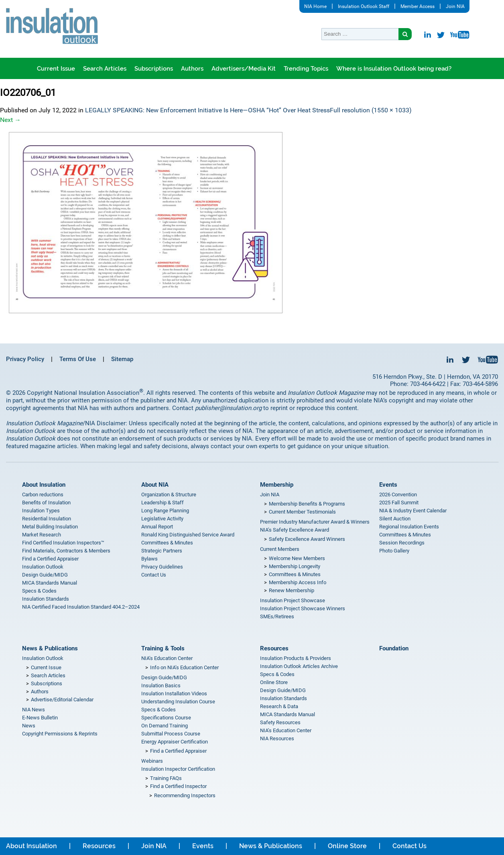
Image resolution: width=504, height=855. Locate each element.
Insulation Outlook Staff (364, 6)
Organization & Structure (169, 495)
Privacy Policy (25, 359)
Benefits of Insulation (46, 503)
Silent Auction (395, 519)
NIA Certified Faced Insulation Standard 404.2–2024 (81, 607)
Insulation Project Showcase (293, 600)
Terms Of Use (78, 359)
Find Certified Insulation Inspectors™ (63, 543)
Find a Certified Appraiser (50, 559)
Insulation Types (41, 511)
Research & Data (279, 706)
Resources (274, 648)
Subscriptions (154, 69)
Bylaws (149, 559)
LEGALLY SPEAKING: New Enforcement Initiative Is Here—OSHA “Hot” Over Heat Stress (207, 110)
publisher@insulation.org (228, 408)
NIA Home (315, 6)
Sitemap (122, 359)
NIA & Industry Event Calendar (413, 511)
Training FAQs (166, 778)
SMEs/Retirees (277, 616)
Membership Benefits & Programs (307, 504)
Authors (192, 69)
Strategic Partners (162, 551)
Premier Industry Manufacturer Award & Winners (315, 522)
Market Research (42, 535)
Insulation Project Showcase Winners (303, 608)
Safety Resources (280, 722)
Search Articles (105, 69)
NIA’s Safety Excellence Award (295, 530)
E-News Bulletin (40, 718)
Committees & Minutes (167, 543)
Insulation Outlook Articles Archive (299, 666)
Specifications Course (166, 718)
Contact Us (154, 575)
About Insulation (44, 485)
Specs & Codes (39, 591)
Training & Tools (163, 648)
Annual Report (157, 527)
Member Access (418, 6)
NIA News (34, 710)
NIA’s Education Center (167, 658)
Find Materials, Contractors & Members (66, 551)
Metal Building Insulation (50, 527)
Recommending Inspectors (185, 795)
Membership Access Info (298, 582)
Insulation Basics (161, 685)
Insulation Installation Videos (174, 694)
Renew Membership (292, 590)
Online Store (274, 682)
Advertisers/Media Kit (244, 69)
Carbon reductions (43, 495)
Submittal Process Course (171, 734)
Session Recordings (402, 543)
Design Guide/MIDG (45, 575)
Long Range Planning (165, 511)
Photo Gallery (394, 551)
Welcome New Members (297, 558)
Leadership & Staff (163, 503)
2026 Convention (398, 495)
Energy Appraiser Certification (175, 742)
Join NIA (455, 6)
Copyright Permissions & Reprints (60, 734)
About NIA (155, 485)
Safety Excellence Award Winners (307, 539)
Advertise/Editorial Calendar (62, 700)
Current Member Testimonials (302, 512)
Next (10, 120)
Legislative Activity (162, 519)
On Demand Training (165, 726)
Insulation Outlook (43, 567)
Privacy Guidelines (162, 567)
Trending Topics (306, 69)
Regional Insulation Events (409, 527)
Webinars (152, 761)
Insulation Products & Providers (296, 658)
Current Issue (56, 69)
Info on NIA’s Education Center (184, 667)
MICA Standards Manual (50, 583)
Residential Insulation (47, 519)
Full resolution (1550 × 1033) (371, 110)
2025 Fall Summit (399, 503)
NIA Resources (277, 738)
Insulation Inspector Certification (178, 769)
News (29, 726)
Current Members (280, 549)
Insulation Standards (46, 599)
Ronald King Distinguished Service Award (188, 535)
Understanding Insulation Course (178, 702)
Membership (277, 485)
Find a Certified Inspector (178, 786)
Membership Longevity (295, 566)
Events (388, 485)
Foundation (394, 648)
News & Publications (50, 648)
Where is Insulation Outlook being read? (394, 69)
